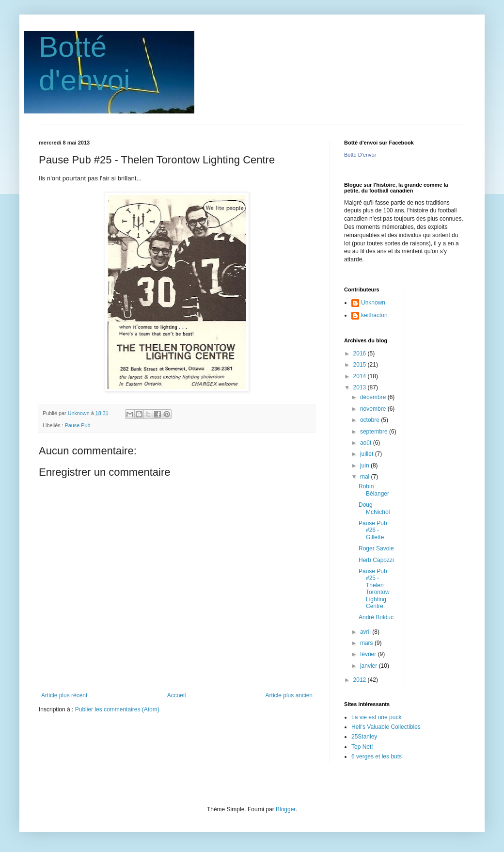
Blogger (286, 809)
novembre (374, 409)
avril (366, 632)
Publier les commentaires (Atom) (117, 709)
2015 (361, 365)
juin (365, 466)
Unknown (373, 303)
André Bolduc (376, 617)
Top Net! (362, 747)
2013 (361, 387)
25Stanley (364, 737)
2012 (361, 680)
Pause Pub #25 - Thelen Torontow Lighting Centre (374, 589)
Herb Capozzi (376, 560)
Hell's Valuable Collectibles (386, 727)
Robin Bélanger (374, 490)
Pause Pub (78, 425)
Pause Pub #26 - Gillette (373, 530)
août (367, 443)
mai (366, 477)
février (369, 654)
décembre (374, 397)
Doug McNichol (374, 508)
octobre (370, 420)
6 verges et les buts (377, 756)
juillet (368, 454)
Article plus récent (64, 695)
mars (367, 643)
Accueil (177, 695)
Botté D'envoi (360, 155)
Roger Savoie (376, 548)
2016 (361, 354)
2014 (361, 376)
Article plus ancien (289, 695)
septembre (375, 432)
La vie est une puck (376, 717)
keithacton (374, 315)
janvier (370, 666)
